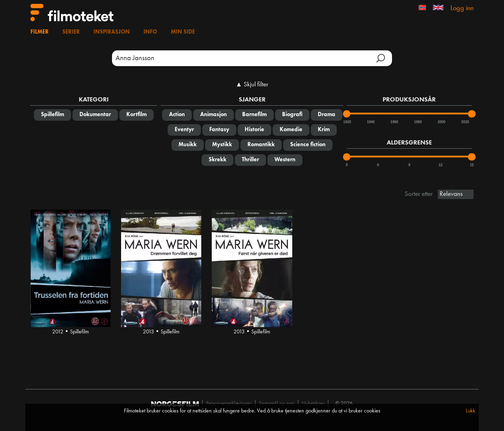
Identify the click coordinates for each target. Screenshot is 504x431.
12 (440, 165)
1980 (418, 122)
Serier (71, 32)
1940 (370, 122)
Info (150, 32)
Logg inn (462, 8)
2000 (441, 122)
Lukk (471, 411)
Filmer (40, 32)
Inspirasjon (112, 32)
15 (472, 165)
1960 (394, 122)
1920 (347, 122)
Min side (183, 32)
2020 (465, 122)
